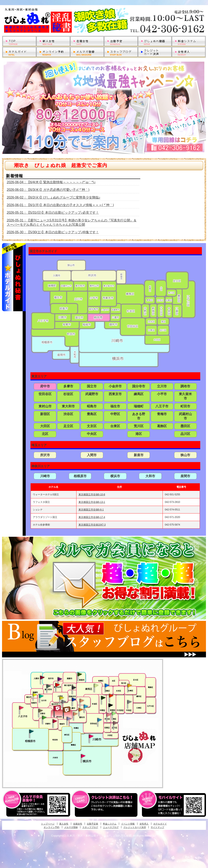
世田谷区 (45, 394)
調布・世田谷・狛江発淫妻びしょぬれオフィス (75, 714)
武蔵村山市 (185, 416)
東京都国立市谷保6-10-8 (92, 495)
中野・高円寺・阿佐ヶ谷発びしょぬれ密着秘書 (103, 698)
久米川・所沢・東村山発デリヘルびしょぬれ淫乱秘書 (104, 20)
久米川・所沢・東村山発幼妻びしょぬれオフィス (60, 679)
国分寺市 (139, 386)
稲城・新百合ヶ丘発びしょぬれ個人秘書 (69, 719)
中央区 (92, 434)
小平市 (162, 394)
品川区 (185, 434)
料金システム (110, 824)
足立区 (68, 426)
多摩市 (68, 386)
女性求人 (144, 824)
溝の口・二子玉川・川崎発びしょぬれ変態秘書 (91, 736)
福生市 (115, 406)
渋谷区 (68, 414)
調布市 (185, 386)
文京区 (92, 426)
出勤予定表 (92, 824)
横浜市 (115, 476)
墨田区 (185, 426)
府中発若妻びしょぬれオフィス (67, 710)
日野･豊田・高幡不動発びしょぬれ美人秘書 (41, 710)
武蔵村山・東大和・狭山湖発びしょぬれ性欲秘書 (49, 686)
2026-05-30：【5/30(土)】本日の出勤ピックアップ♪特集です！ (53, 232)
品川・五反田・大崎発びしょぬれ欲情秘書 (115, 723)
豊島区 (92, 414)
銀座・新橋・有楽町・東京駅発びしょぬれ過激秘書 (129, 702)
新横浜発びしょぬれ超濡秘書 (83, 756)
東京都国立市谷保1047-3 (92, 525)
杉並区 (68, 394)
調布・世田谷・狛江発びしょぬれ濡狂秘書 (99, 720)
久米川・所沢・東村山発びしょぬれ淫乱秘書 (57, 685)
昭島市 (92, 406)
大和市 (150, 476)
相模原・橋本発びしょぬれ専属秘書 (31, 731)
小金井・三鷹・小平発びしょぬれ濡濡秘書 (74, 699)
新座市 (139, 455)
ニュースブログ (111, 827)
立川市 (162, 386)
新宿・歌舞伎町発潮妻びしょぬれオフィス (111, 705)
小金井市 (115, 386)
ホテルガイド (160, 824)
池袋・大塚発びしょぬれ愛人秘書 (107, 685)
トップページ (48, 824)
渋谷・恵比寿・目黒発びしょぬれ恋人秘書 (108, 715)
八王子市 (162, 406)
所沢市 (45, 455)
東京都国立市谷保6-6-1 (91, 510)
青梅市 (162, 414)
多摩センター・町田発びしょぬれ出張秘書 (44, 718)
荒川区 (139, 426)
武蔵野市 (92, 394)
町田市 (185, 406)
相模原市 (80, 476)
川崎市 (45, 476)
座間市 (185, 476)
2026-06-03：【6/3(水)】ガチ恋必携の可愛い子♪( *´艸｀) (48, 190)
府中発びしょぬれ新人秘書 (58, 708)
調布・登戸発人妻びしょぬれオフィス (81, 710)
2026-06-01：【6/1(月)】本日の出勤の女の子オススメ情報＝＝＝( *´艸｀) (60, 205)
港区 (139, 434)
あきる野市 (139, 416)
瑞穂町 (139, 406)
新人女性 (64, 824)
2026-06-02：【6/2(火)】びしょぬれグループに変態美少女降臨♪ (54, 197)
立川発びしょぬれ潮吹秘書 (41, 697)
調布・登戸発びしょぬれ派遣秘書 (86, 707)
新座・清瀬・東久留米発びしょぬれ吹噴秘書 (80, 674)
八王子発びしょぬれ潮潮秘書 (21, 708)
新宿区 (45, 414)
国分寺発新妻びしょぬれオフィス (64, 702)
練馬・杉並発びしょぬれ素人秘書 (96, 686)
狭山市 (185, 455)
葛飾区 (162, 426)
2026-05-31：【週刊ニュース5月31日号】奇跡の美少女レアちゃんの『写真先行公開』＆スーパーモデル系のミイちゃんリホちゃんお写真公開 (72, 222)
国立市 (92, 386)
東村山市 (45, 406)
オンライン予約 (51, 827)
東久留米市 (185, 396)
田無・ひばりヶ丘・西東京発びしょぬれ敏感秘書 (74, 687)
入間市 (92, 455)
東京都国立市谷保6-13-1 (92, 502)
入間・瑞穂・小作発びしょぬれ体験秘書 (42, 677)
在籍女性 (78, 824)
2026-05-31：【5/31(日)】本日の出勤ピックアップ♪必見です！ (53, 213)
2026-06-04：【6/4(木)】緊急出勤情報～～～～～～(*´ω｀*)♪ (51, 182)
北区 (45, 434)
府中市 (45, 386)
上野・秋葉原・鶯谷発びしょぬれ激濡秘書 (129, 685)
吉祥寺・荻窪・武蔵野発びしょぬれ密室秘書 (82, 700)
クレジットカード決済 (135, 827)
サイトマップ (157, 827)
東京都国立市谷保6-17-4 (92, 517)
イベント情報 (128, 824)
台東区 (115, 426)
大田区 (45, 426)
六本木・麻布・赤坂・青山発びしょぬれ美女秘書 (114, 714)
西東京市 (115, 394)
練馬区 (139, 394)
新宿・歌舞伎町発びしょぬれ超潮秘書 (111, 696)
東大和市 (68, 406)
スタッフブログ (90, 827)
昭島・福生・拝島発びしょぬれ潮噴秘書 (35, 695)
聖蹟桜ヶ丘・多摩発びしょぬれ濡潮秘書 (55, 721)
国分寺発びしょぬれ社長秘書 (61, 698)
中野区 (115, 414)
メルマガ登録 (71, 827)
